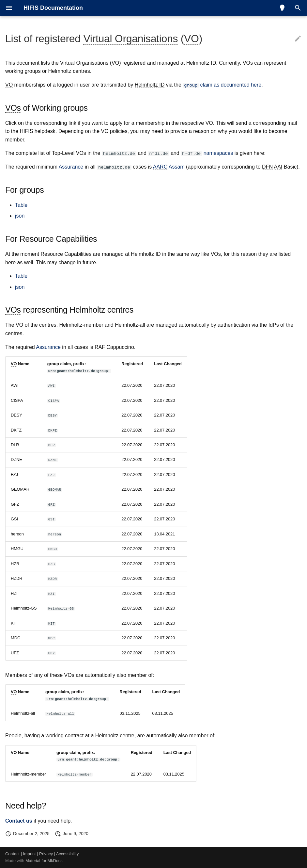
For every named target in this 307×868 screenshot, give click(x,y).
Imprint (30, 854)
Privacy (46, 854)
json (20, 216)
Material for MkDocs (44, 861)
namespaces (218, 153)
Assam (169, 167)
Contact (12, 854)
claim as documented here (222, 85)
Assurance (71, 167)
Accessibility (68, 854)
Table (21, 205)
